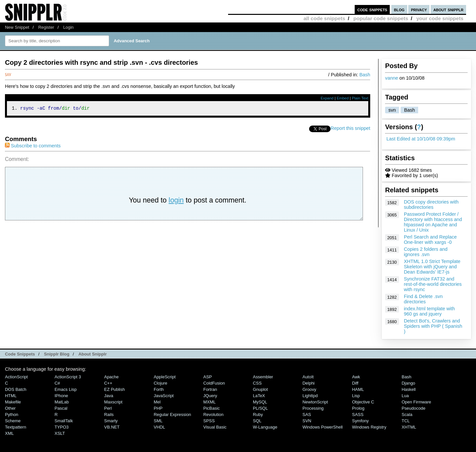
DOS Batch (16, 389)
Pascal (61, 408)
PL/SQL (260, 408)
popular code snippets (381, 18)
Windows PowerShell (323, 427)
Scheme (13, 421)
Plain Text (360, 98)
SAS (307, 414)
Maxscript (113, 402)
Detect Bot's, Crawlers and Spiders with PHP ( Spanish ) (433, 326)
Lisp (356, 396)
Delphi (309, 383)
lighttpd (310, 396)
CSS (257, 383)
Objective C (363, 402)
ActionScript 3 (68, 377)
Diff (355, 383)
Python (12, 414)
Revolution (213, 414)
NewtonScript (315, 402)
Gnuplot (260, 389)
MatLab (62, 402)
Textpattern (16, 427)
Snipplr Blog (57, 354)
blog (399, 9)
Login (68, 27)
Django (408, 383)
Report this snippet (350, 129)
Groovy (309, 389)
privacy (419, 9)
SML (158, 421)
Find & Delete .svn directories (423, 299)
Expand (327, 98)
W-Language (265, 427)
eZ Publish (115, 389)
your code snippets (440, 18)
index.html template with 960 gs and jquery (429, 311)
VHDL (159, 427)
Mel (157, 402)
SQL (257, 421)
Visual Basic (215, 427)
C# (57, 383)
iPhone (61, 396)
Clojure (160, 383)
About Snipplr (93, 354)
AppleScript (165, 377)
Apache (111, 377)
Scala (407, 414)
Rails (109, 414)
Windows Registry (369, 427)
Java (109, 396)
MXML (209, 402)
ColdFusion (214, 383)
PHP (158, 408)
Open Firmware (416, 402)
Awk (356, 377)
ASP (208, 377)
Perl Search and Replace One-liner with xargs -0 (430, 240)
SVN (307, 421)
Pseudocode (414, 408)
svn (392, 110)
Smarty (111, 421)
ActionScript (16, 377)
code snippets (372, 9)
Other (10, 408)
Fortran (210, 389)
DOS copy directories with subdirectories (431, 205)
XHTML (409, 427)
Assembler (263, 377)
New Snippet (17, 27)
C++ (108, 383)
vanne (392, 78)
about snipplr (448, 9)
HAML (358, 389)
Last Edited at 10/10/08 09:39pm (421, 139)
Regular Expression (172, 414)
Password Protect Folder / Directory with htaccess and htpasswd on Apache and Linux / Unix (433, 222)
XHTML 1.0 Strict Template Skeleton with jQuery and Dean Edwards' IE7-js (432, 267)
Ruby (258, 414)
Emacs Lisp (66, 389)
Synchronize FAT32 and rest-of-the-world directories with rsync (433, 284)
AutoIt (308, 377)
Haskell (409, 389)
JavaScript (164, 396)
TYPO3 (61, 427)
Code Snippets (20, 354)
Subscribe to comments (33, 147)
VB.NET (112, 427)
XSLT (60, 433)
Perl (108, 408)
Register (46, 27)
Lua (405, 396)
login (176, 201)
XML (9, 433)
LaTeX (259, 396)
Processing (313, 408)
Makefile (13, 402)
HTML (11, 396)
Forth (159, 389)
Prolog (358, 408)
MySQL (260, 402)
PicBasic (212, 408)
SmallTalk (64, 421)
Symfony (360, 421)
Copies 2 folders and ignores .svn (426, 252)
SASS (358, 414)
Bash (409, 110)
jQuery (210, 396)
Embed (343, 98)
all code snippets (324, 18)
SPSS (209, 421)
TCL (406, 421)
